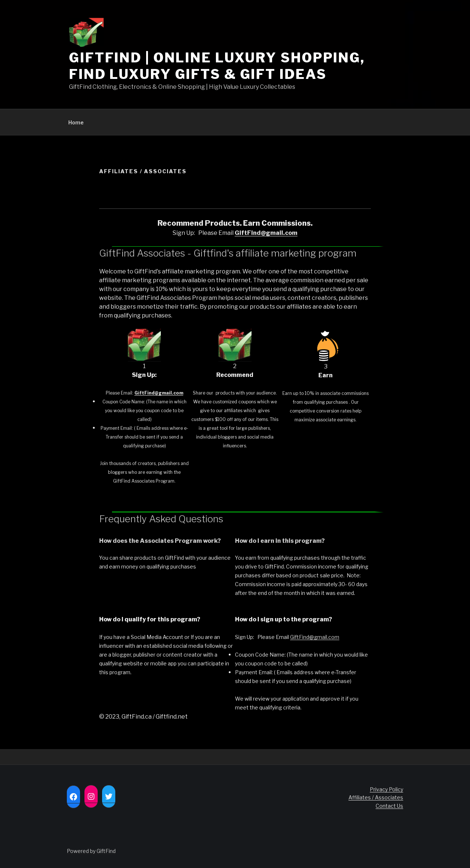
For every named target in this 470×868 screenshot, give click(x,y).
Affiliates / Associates (376, 797)
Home (76, 122)
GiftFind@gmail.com (315, 637)
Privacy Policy (386, 789)
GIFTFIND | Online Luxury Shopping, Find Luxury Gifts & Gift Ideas (217, 66)
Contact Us (389, 806)
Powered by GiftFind (91, 851)
